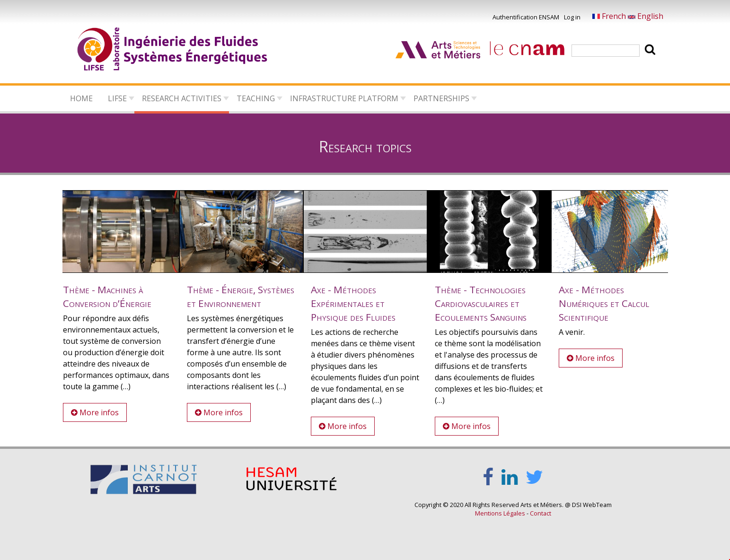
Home (81, 98)
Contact (541, 513)
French (610, 16)
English (646, 16)
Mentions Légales (500, 513)
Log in (572, 17)
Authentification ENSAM (526, 17)
